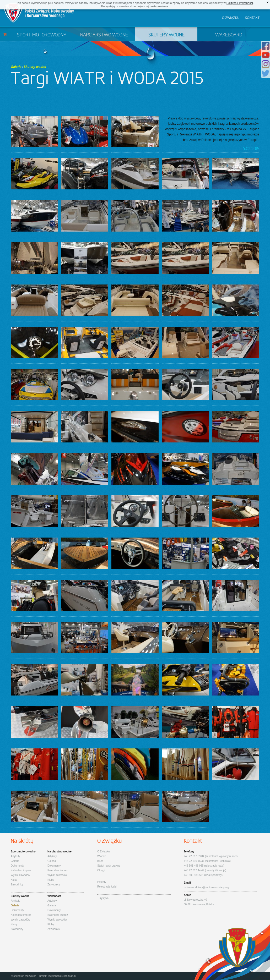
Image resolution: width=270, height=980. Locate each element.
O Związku (103, 852)
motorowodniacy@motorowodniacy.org (206, 887)
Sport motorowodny (42, 35)
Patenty (102, 882)
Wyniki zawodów (20, 875)
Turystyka (103, 898)
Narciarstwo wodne (104, 35)
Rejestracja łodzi (107, 887)
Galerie (16, 67)
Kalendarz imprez (21, 870)
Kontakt (252, 18)
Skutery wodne (166, 35)
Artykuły (15, 856)
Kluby (14, 880)
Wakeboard (229, 35)
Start (5, 34)
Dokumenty (17, 866)
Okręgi (101, 870)
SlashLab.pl (69, 976)
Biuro (100, 861)
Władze (102, 856)
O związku (231, 18)
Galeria (15, 861)
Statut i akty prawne (109, 866)
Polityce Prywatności (240, 3)
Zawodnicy (17, 885)
